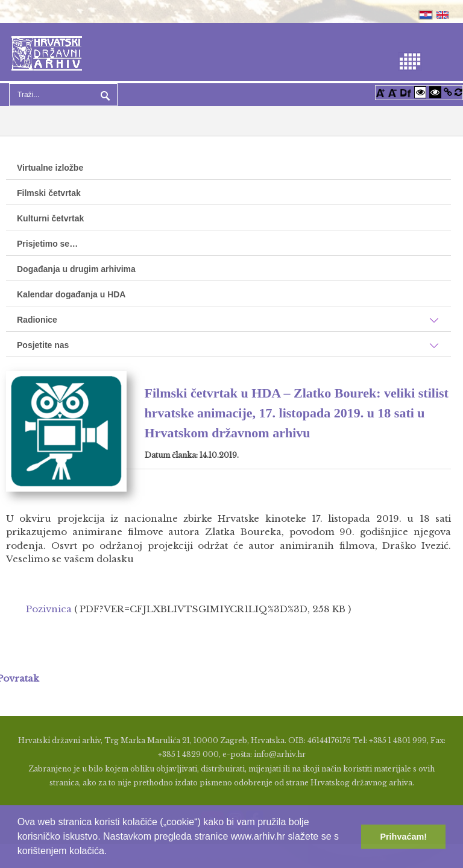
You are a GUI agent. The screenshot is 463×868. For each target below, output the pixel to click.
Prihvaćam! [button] (403, 837)
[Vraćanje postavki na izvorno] (458, 92)
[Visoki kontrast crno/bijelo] (435, 92)
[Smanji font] (392, 92)
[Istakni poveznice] (448, 92)
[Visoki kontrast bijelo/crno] (420, 92)
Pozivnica (49, 609)
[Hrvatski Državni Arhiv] (47, 52)
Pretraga (104, 95)
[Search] (63, 95)
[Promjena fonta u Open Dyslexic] (406, 92)
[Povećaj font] (380, 92)
